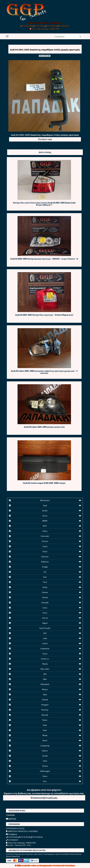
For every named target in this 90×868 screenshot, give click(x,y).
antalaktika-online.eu (30, 865)
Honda (45, 597)
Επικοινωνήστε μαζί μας (44, 798)
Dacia (45, 551)
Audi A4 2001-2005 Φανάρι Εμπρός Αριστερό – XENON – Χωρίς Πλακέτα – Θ (44, 259)
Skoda (45, 735)
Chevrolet (45, 536)
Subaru (45, 751)
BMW (45, 521)
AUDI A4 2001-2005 (45, 56)
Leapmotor (45, 648)
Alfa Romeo (45, 500)
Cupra (45, 546)
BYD (45, 526)
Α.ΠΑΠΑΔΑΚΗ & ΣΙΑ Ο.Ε (15, 828)
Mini (45, 679)
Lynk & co (45, 659)
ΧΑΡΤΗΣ (11, 819)
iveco (45, 613)
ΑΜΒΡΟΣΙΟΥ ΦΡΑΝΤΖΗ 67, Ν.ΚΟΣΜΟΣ (45, 23)
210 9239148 (38, 26)
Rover (45, 720)
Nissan (45, 689)
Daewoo (45, 557)
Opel (45, 694)
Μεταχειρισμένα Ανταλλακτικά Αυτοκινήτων (57, 865)
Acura (45, 516)
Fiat (45, 577)
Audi (45, 505)
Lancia (45, 643)
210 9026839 (63, 26)
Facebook (10, 815)
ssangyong (45, 746)
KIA (45, 633)
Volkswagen (45, 771)
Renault (45, 715)
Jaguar (45, 623)
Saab (45, 725)
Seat (45, 730)
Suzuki (45, 756)
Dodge (45, 567)
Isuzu (45, 608)
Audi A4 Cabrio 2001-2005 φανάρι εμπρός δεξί (44, 427)
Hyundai (45, 603)
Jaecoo (45, 618)
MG (45, 674)
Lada (45, 638)
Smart (45, 740)
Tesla (45, 761)
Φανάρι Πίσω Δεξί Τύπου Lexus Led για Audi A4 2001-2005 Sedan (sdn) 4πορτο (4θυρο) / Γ (44, 204)
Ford (45, 582)
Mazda (45, 664)
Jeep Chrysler (45, 628)
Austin (45, 511)
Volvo (45, 776)
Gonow (45, 592)
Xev (45, 781)
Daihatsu (45, 562)
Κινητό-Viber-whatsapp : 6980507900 (45, 29)
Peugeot (45, 705)
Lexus (45, 654)
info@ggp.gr (12, 834)
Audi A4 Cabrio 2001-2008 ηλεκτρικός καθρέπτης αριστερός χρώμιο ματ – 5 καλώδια (44, 372)
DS (45, 572)
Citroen (45, 541)
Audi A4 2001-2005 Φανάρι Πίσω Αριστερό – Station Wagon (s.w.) (44, 315)
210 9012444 (26, 26)
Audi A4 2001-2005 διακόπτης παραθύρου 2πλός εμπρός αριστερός (45, 50)
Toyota (45, 766)
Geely (45, 587)
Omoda (45, 700)
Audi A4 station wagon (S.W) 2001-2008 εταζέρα (44, 483)
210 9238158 (51, 26)
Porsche (45, 710)
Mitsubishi (45, 684)
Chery (45, 531)
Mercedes (45, 669)
